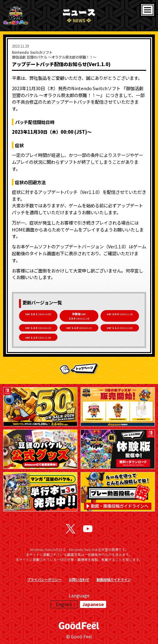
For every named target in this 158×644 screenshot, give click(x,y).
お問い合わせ (79, 579)
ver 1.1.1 (120, 328)
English (64, 604)
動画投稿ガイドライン (114, 579)
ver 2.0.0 (120, 314)
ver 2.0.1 (38, 314)
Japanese (93, 604)
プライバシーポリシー (44, 579)
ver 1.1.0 (38, 337)
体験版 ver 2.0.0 (79, 316)
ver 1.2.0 (79, 328)
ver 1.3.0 (38, 328)
